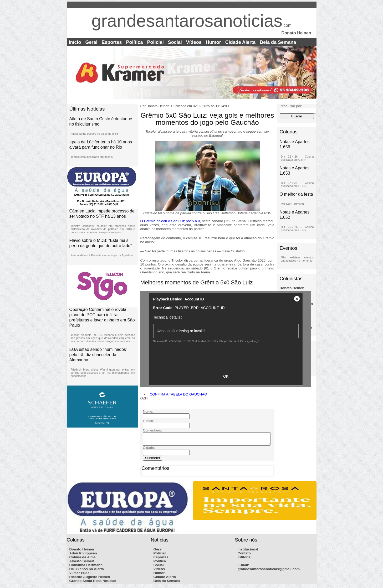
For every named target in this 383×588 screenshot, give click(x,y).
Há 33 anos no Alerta (87, 571)
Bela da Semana (278, 42)
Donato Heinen (292, 288)
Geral (91, 42)
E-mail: (243, 567)
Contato (244, 556)
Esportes (112, 42)
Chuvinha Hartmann (86, 567)
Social (175, 42)
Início (75, 42)
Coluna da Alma (83, 560)
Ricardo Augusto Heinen (90, 579)
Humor (213, 42)
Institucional (248, 552)
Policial (155, 42)
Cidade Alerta (240, 42)
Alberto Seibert (82, 563)
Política (135, 42)
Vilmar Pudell (80, 575)
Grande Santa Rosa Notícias (93, 583)
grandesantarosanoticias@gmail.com (269, 571)
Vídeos (194, 42)
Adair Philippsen (83, 556)
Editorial (245, 560)
